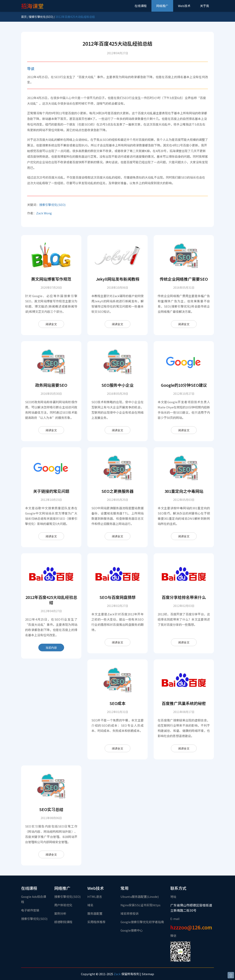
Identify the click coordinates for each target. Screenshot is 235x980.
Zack (117, 974)
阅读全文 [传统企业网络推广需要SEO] (184, 324)
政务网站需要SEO (51, 385)
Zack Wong (44, 213)
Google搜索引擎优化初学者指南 (142, 922)
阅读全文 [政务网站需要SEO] (51, 430)
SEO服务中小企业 (117, 385)
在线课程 (141, 6)
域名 (90, 905)
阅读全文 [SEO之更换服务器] (117, 536)
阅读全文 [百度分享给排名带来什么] (184, 642)
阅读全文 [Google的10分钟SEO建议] (184, 430)
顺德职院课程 (63, 922)
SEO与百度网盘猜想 (117, 597)
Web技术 (184, 6)
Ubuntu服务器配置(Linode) (140, 897)
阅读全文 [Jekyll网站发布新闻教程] (117, 324)
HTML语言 (95, 897)
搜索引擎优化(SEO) (41, 17)
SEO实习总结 (51, 809)
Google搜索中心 (132, 930)
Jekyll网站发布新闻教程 (118, 279)
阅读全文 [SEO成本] (117, 748)
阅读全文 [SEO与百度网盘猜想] (117, 642)
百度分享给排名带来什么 (184, 597)
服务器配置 (95, 913)
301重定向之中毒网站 (184, 491)
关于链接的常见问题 (51, 491)
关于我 (205, 6)
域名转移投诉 (130, 913)
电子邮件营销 (30, 910)
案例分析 (60, 913)
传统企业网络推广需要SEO (184, 279)
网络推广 (162, 6)
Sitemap (148, 974)
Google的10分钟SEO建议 (184, 385)
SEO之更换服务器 (117, 491)
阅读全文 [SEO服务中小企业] (117, 430)
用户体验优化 (63, 905)
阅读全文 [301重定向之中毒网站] (184, 536)
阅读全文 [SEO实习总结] (51, 854)
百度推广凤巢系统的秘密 (184, 703)
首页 (24, 17)
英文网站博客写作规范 (51, 279)
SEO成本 (117, 703)
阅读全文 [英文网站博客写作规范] (51, 324)
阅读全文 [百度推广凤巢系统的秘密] (184, 748)
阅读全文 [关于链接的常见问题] (51, 536)
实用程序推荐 (96, 922)
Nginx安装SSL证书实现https (140, 905)
